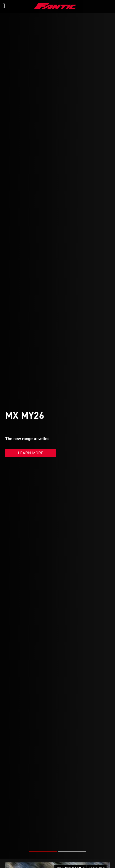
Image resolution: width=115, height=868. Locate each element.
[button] (43, 822)
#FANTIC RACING (71, 839)
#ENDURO (96, 839)
